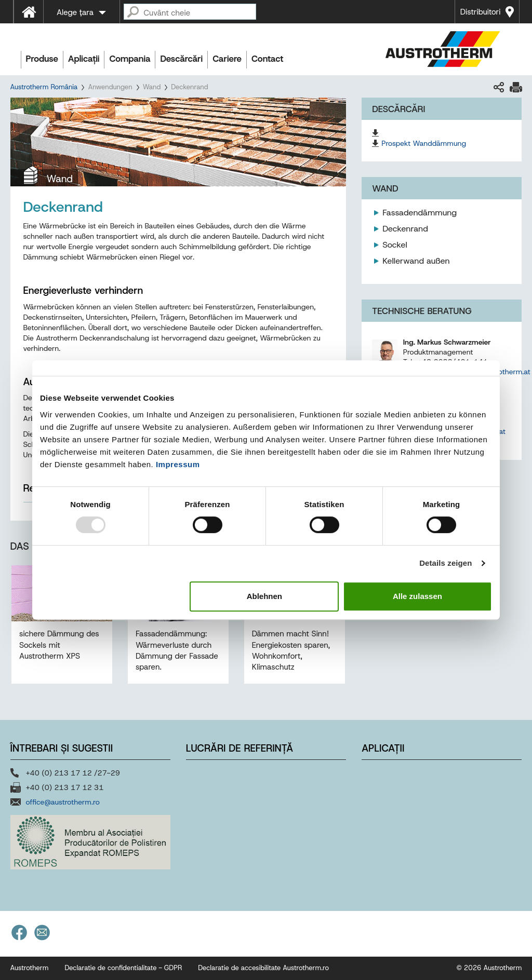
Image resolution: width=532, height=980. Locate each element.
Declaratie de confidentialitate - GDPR (123, 968)
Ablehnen (264, 596)
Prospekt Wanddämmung (424, 143)
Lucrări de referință (240, 748)
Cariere (227, 59)
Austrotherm (30, 968)
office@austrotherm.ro (63, 802)
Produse (42, 59)
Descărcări (181, 59)
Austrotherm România (44, 87)
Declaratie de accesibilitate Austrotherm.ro (263, 968)
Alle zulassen (417, 596)
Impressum (178, 464)
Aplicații (84, 59)
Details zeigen (445, 563)
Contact (267, 59)
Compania (130, 59)
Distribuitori (481, 12)
